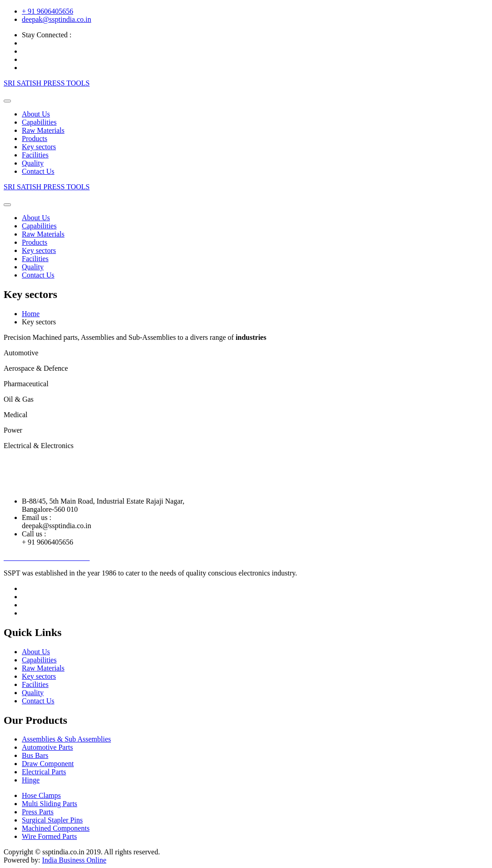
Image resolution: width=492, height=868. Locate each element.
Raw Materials (43, 130)
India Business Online (74, 860)
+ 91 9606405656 (48, 11)
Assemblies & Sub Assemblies (66, 739)
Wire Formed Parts (49, 836)
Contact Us (38, 171)
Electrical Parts (44, 772)
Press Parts (38, 812)
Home (31, 314)
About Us (36, 114)
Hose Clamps (41, 795)
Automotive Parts (47, 747)
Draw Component (48, 764)
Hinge (31, 780)
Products (35, 139)
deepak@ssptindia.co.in (56, 19)
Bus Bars (35, 755)
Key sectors (39, 147)
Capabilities (39, 122)
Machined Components (56, 828)
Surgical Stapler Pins (52, 820)
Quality (33, 163)
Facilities (35, 155)
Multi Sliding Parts (50, 804)
